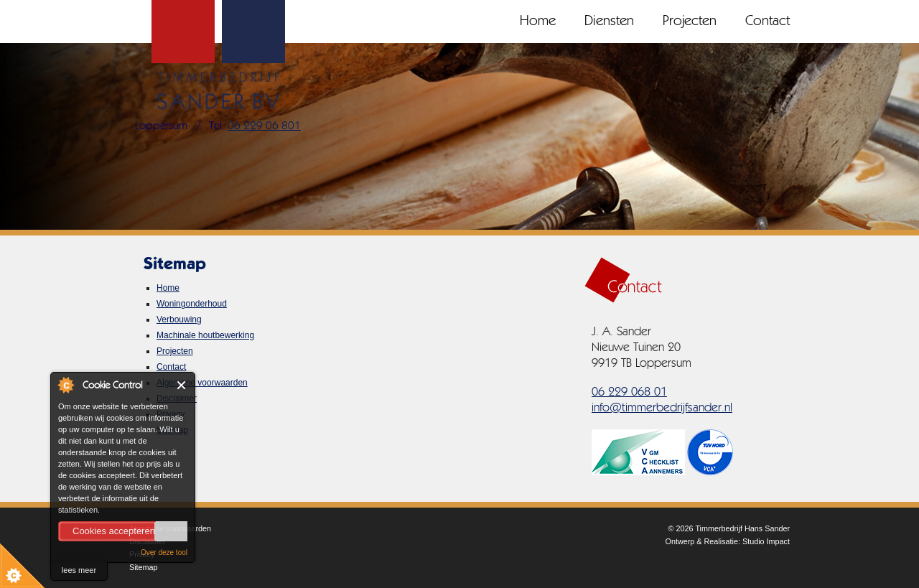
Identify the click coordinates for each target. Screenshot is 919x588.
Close (182, 385)
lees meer (79, 570)
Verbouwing (179, 319)
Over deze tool (164, 552)
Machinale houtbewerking (205, 335)
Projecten (690, 22)
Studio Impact (766, 541)
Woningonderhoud (192, 304)
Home (538, 22)
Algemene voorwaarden (202, 383)
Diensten (609, 22)
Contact (768, 22)
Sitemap (144, 567)
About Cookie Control (65, 385)
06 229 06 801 (264, 126)
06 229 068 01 (629, 392)
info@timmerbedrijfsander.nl (662, 408)
